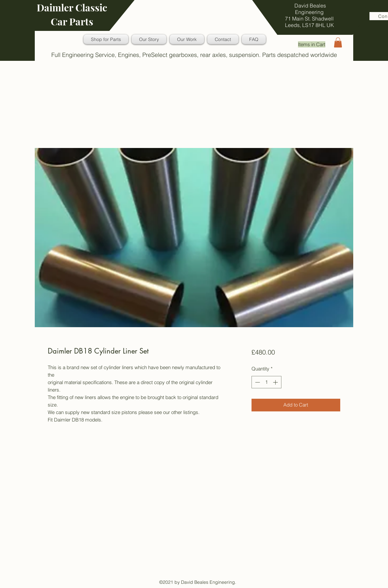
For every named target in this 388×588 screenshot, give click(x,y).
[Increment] (276, 382)
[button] (338, 42)
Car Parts (72, 21)
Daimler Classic (72, 7)
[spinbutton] (266, 382)
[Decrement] (257, 382)
